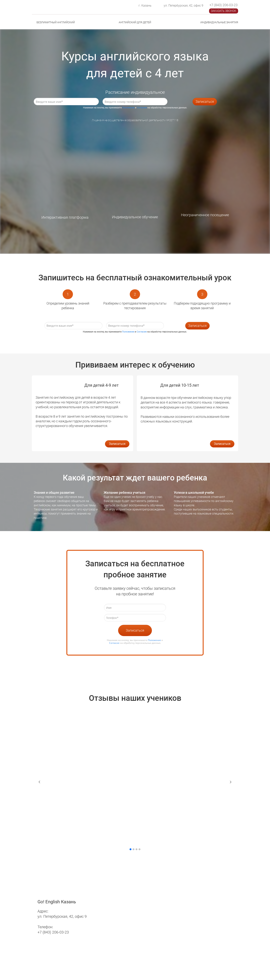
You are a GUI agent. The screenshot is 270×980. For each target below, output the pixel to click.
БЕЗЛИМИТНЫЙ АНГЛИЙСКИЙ (56, 22)
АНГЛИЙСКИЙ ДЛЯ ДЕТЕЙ (135, 22)
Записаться (205, 102)
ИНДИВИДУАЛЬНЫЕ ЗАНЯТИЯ (219, 22)
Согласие (142, 108)
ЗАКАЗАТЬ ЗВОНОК (224, 11)
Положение (128, 108)
